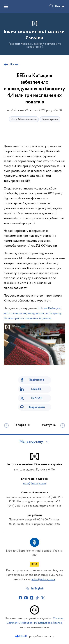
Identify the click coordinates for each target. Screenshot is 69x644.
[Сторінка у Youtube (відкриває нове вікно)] (26, 598)
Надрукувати (36, 407)
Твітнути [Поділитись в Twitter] (36, 398)
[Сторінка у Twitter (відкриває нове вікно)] (43, 598)
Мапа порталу (31, 442)
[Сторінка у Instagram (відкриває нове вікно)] (32, 598)
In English (37, 589)
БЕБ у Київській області (24, 119)
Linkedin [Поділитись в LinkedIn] (36, 389)
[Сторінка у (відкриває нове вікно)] (49, 598)
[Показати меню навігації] (6, 6)
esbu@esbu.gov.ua (35, 483)
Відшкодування (50, 119)
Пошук (60, 6)
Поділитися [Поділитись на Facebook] (36, 380)
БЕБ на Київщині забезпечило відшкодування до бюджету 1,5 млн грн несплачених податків (33, 313)
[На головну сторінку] (34, 33)
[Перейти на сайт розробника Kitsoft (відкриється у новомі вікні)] (21, 636)
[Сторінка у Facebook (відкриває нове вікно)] (20, 598)
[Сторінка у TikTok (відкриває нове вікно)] (37, 598)
